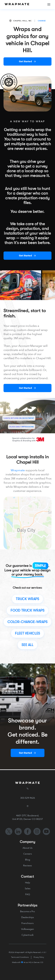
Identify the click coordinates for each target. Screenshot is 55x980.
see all (27, 645)
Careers (28, 854)
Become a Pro (27, 911)
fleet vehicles (27, 633)
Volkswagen (27, 929)
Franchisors (27, 923)
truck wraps (27, 599)
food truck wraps (27, 610)
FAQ (28, 894)
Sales (28, 889)
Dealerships (28, 917)
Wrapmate (18, 470)
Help (28, 883)
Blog (28, 860)
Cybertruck (27, 935)
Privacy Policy (39, 957)
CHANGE (42, 21)
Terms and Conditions (20, 957)
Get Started (25, 61)
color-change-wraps (27, 622)
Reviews (27, 866)
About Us (27, 848)
